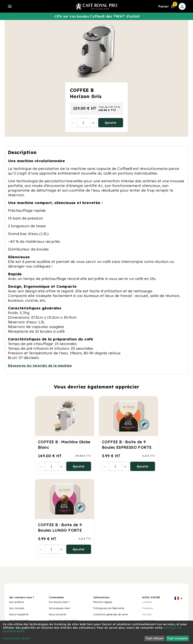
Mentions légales (103, 602)
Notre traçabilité (19, 614)
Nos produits (17, 602)
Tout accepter (177, 638)
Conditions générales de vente (110, 614)
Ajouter (111, 123)
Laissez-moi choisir (17, 638)
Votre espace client (60, 608)
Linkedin (147, 602)
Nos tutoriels (17, 608)
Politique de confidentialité (109, 608)
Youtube (147, 614)
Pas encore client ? (59, 602)
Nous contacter (58, 614)
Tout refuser (154, 638)
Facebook (148, 608)
